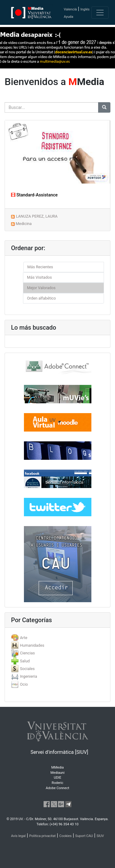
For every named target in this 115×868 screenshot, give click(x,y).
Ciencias (27, 653)
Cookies (65, 836)
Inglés (85, 9)
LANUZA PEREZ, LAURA (37, 216)
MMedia (57, 767)
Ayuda (69, 17)
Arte (24, 638)
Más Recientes (40, 267)
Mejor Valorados (41, 288)
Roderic (58, 783)
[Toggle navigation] (100, 13)
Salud (25, 661)
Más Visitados (39, 277)
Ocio (24, 684)
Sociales (27, 669)
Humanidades (32, 645)
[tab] (57, 638)
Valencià (70, 9)
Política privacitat (42, 836)
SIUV (100, 836)
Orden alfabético (41, 298)
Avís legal (18, 836)
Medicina (24, 224)
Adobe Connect (57, 788)
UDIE (58, 778)
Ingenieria (29, 676)
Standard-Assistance (34, 195)
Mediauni (58, 773)
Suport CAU (84, 836)
